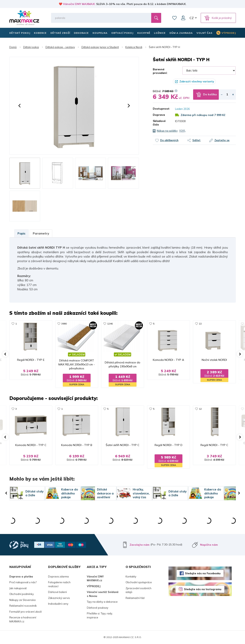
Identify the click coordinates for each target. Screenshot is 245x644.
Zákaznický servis (59, 598)
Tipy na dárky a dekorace (102, 602)
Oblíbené (174, 18)
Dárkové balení (57, 592)
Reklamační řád (135, 598)
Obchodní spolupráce (139, 582)
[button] (19, 106)
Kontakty (131, 576)
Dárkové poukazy (98, 608)
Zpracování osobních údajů (138, 590)
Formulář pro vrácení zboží (26, 612)
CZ (192, 18)
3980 (64, 324)
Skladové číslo (159, 123)
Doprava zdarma (58, 576)
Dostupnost (161, 109)
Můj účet (183, 18)
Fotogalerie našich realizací (59, 584)
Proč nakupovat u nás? (23, 582)
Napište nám (209, 545)
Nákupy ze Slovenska (22, 600)
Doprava (159, 115)
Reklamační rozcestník (23, 606)
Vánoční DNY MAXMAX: (79, 4)
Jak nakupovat (18, 588)
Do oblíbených (169, 140)
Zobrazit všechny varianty (197, 81)
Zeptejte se (222, 140)
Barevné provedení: (160, 71)
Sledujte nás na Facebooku (203, 573)
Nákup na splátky (167, 131)
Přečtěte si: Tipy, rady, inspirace (100, 615)
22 (200, 324)
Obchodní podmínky (22, 594)
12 (200, 409)
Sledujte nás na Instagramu (203, 589)
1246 (110, 324)
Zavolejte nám (139, 545)
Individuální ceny (58, 604)
